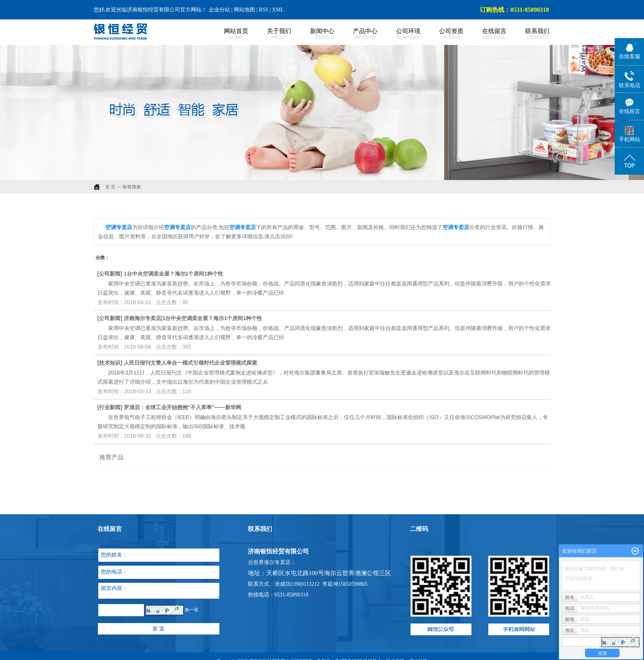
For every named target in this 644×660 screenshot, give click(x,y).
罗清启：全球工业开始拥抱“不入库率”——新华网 (182, 407)
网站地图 (245, 10)
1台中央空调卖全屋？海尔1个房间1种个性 (173, 274)
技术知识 (110, 363)
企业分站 (219, 10)
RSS (264, 10)
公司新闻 (110, 274)
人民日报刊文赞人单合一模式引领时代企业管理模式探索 (190, 363)
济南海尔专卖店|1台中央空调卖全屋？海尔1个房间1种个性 (193, 318)
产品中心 (357, 34)
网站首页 (228, 34)
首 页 (110, 187)
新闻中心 (314, 34)
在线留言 (486, 34)
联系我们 (529, 34)
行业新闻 (110, 407)
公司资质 (443, 34)
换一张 (192, 610)
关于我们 (271, 34)
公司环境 (400, 34)
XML (278, 10)
